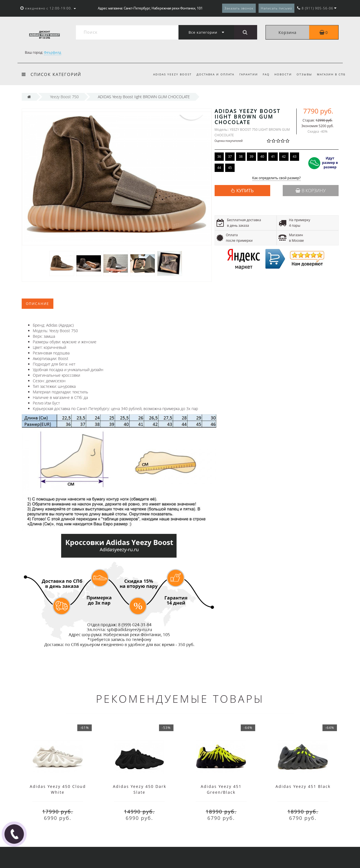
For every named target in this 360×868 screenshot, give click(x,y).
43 (295, 156)
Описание (38, 304)
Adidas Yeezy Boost (172, 74)
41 (273, 156)
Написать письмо (276, 8)
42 (284, 156)
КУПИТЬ (245, 191)
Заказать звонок (239, 8)
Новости (283, 74)
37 (230, 156)
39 (252, 156)
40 (262, 156)
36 (219, 156)
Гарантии (249, 74)
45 (230, 168)
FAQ (266, 74)
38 (241, 156)
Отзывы (304, 74)
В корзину (311, 191)
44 (219, 168)
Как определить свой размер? (276, 178)
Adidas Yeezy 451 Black (303, 786)
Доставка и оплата (215, 74)
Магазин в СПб (331, 74)
